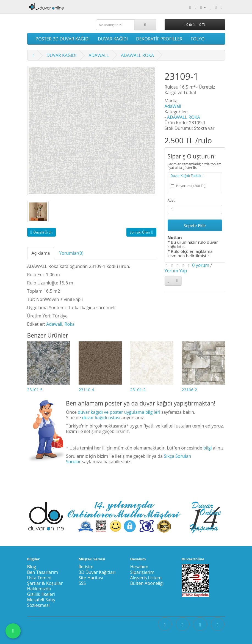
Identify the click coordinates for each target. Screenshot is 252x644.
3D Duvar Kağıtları (97, 572)
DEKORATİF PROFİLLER (159, 39)
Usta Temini (39, 578)
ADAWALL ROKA (137, 55)
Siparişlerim (142, 572)
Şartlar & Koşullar (45, 583)
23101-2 (138, 390)
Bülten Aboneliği (147, 583)
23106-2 (189, 390)
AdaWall (173, 106)
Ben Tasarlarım (43, 572)
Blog (32, 567)
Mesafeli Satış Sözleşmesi (41, 602)
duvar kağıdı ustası (101, 418)
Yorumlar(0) (71, 253)
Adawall (54, 324)
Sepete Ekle (195, 225)
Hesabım (139, 567)
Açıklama (41, 253)
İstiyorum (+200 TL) (188, 186)
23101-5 (35, 390)
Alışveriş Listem (146, 578)
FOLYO (198, 39)
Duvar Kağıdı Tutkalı (187, 176)
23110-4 (86, 390)
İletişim (86, 567)
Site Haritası (91, 578)
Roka (70, 324)
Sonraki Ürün (141, 232)
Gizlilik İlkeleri (41, 594)
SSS (82, 583)
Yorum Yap (176, 271)
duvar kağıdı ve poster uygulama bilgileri (119, 412)
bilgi (208, 448)
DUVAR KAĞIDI (113, 39)
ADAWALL (99, 55)
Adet (171, 200)
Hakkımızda (39, 589)
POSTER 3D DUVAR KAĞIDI (63, 39)
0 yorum (201, 265)
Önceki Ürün (42, 232)
